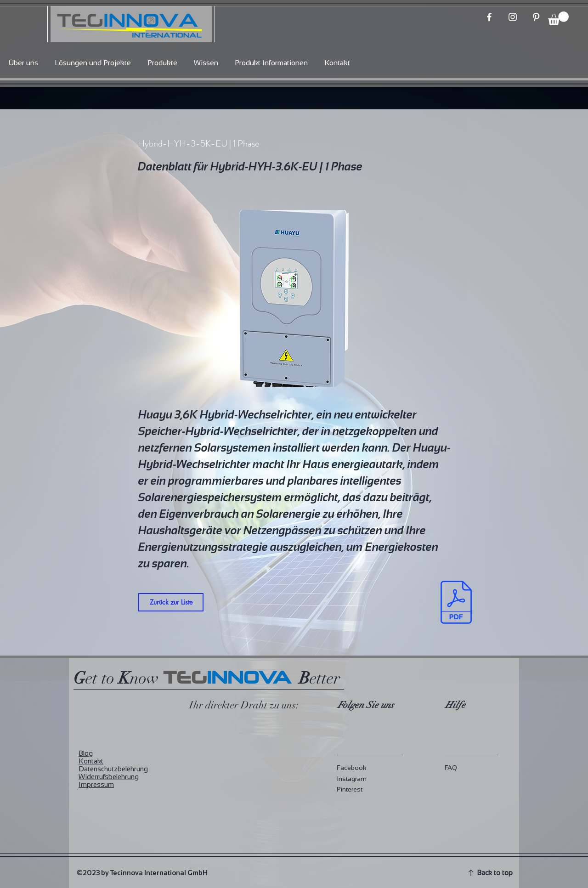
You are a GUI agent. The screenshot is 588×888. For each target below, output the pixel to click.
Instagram (352, 779)
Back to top (495, 873)
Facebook (352, 768)
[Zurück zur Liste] (171, 602)
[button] (558, 18)
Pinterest (350, 789)
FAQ (451, 768)
